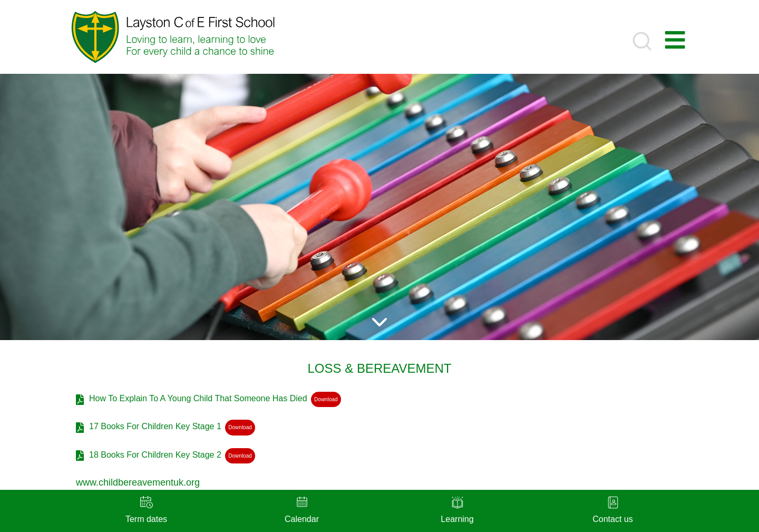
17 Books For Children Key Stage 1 (155, 426)
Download (326, 399)
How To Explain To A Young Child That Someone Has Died (198, 398)
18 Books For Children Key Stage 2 (155, 455)
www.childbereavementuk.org (138, 482)
